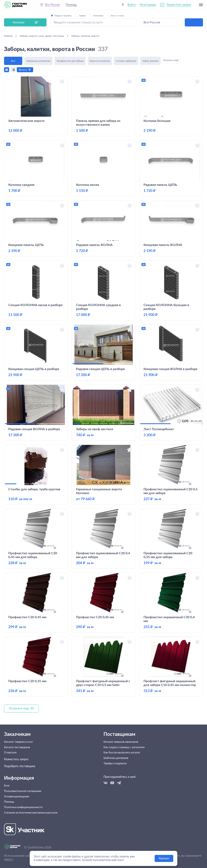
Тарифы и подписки (116, 770)
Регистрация (148, 6)
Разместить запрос (179, 6)
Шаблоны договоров (117, 763)
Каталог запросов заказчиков (123, 743)
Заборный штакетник (38, 60)
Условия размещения (18, 803)
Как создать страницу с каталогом (126, 749)
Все (13, 60)
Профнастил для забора (70, 60)
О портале (11, 756)
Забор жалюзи (150, 60)
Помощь (73, 6)
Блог (7, 790)
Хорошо (164, 859)
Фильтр (24, 70)
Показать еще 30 (22, 709)
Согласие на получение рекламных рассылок (34, 824)
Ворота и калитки (100, 60)
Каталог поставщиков (18, 749)
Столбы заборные (126, 60)
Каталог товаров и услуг (20, 743)
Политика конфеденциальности (25, 817)
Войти (132, 6)
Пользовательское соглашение (24, 797)
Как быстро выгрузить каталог (124, 756)
